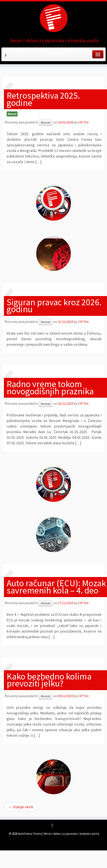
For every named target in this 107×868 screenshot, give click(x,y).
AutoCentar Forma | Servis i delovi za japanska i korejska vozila (59, 834)
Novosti (45, 122)
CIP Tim (83, 122)
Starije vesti (21, 807)
